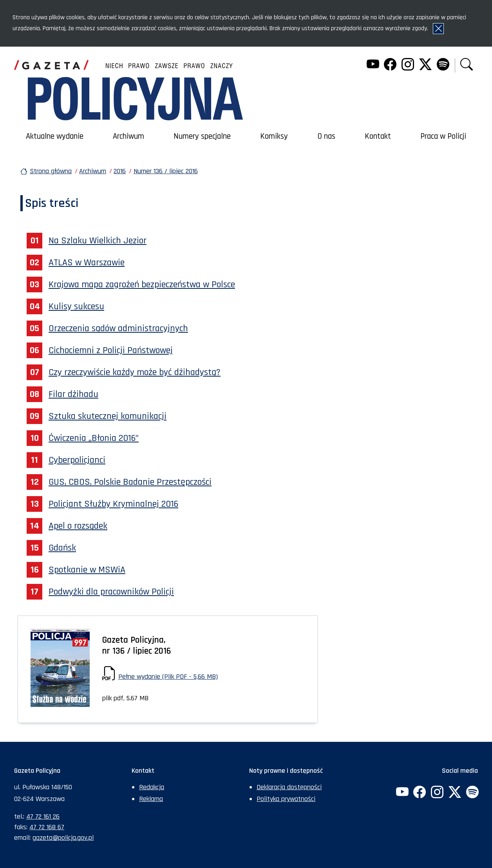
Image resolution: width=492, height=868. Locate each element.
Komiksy (274, 136)
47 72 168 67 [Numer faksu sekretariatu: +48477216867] (47, 827)
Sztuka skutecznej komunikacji (108, 416)
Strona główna (51, 171)
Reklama (151, 799)
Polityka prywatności (286, 799)
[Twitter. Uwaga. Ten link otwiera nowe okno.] (425, 65)
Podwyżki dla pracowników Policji (111, 592)
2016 (120, 171)
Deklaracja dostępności (289, 787)
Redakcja (152, 787)
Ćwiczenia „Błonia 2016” (94, 438)
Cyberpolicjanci (77, 460)
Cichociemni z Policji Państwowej (111, 350)
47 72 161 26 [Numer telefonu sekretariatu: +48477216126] (43, 816)
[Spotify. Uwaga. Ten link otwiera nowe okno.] (443, 65)
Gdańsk (62, 548)
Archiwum (128, 136)
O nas (326, 136)
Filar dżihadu (73, 394)
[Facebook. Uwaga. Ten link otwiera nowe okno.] (390, 65)
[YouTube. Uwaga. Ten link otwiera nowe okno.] (373, 65)
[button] (467, 65)
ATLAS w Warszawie (87, 263)
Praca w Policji (443, 136)
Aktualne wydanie (55, 136)
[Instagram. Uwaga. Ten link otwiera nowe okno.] (408, 65)
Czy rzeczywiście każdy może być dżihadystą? (135, 372)
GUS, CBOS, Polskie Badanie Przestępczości (130, 482)
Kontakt (378, 136)
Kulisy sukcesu (76, 306)
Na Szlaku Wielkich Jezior (98, 241)
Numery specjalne (202, 136)
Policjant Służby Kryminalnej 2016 (113, 504)
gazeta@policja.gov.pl (63, 838)
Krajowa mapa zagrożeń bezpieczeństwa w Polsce (142, 285)
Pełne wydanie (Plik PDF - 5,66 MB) (168, 677)
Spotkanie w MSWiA (87, 570)
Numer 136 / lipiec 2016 (166, 171)
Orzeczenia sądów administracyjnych (118, 328)
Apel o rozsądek (78, 526)
